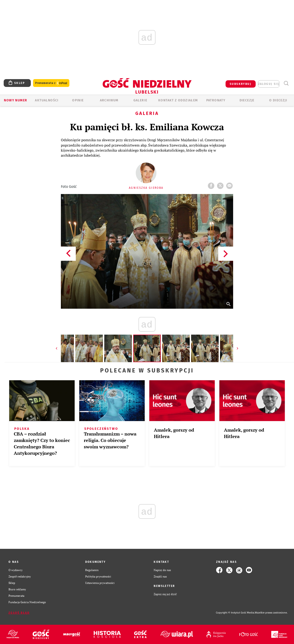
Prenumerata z (51, 83)
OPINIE (78, 100)
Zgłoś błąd (19, 613)
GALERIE (140, 100)
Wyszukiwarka (286, 83)
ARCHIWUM (109, 100)
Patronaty (216, 100)
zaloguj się (269, 84)
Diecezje (247, 100)
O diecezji (278, 100)
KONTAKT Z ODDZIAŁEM (178, 100)
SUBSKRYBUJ (240, 84)
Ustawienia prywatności (100, 583)
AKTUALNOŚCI (47, 100)
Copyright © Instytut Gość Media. (235, 613)
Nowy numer (16, 100)
